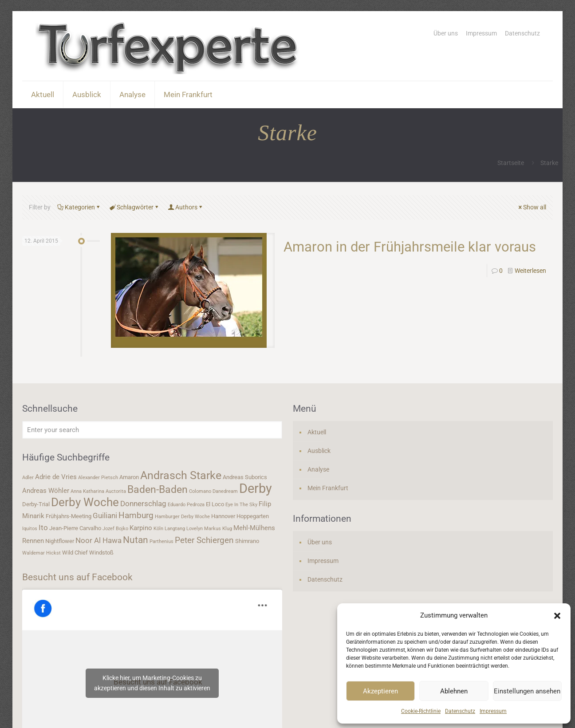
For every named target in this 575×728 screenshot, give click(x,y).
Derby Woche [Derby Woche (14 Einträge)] (85, 502)
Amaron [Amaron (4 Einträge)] (129, 477)
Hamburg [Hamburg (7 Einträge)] (136, 516)
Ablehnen (454, 691)
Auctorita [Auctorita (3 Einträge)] (116, 491)
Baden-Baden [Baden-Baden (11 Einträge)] (158, 489)
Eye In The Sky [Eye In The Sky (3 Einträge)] (241, 505)
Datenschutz (460, 711)
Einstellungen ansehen (527, 691)
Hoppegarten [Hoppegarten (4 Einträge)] (253, 516)
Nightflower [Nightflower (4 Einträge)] (60, 541)
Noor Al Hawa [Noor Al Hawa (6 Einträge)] (98, 540)
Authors (186, 207)
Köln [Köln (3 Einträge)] (158, 529)
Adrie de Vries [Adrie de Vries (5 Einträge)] (56, 477)
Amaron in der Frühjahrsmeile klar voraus (410, 247)
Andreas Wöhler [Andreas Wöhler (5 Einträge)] (46, 491)
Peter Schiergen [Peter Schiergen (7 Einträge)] (204, 540)
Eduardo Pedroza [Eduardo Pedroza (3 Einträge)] (186, 505)
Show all (532, 207)
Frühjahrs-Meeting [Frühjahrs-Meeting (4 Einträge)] (69, 516)
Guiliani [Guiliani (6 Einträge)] (105, 516)
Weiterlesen (530, 271)
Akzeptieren (380, 691)
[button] (557, 616)
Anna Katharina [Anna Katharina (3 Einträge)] (87, 491)
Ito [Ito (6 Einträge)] (43, 527)
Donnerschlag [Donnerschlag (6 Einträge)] (143, 504)
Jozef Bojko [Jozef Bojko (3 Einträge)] (115, 529)
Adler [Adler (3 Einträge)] (28, 478)
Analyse (318, 469)
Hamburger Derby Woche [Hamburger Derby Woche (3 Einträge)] (182, 517)
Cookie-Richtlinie (421, 711)
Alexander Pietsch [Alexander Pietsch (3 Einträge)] (98, 478)
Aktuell (317, 432)
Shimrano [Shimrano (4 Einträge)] (247, 541)
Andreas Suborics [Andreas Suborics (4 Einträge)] (245, 477)
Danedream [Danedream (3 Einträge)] (225, 491)
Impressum (493, 711)
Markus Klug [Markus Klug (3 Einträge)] (218, 529)
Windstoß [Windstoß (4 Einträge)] (101, 553)
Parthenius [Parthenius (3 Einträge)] (161, 541)
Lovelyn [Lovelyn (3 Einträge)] (195, 529)
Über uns (446, 33)
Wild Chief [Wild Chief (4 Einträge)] (75, 553)
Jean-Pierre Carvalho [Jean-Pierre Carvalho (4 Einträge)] (75, 528)
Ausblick (319, 451)
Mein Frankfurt (328, 488)
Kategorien (79, 207)
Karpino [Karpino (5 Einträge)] (141, 528)
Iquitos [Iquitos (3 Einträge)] (30, 529)
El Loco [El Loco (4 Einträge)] (215, 504)
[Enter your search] (152, 430)
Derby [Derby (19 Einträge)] (256, 488)
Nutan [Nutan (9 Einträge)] (136, 540)
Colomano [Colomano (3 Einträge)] (200, 491)
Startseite (511, 163)
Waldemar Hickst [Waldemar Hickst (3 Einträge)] (41, 553)
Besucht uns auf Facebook (77, 577)
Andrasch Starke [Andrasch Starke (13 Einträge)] (181, 475)
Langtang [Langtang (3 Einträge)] (175, 529)
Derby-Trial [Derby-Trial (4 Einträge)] (36, 504)
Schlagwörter (134, 207)
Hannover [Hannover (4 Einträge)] (223, 516)
